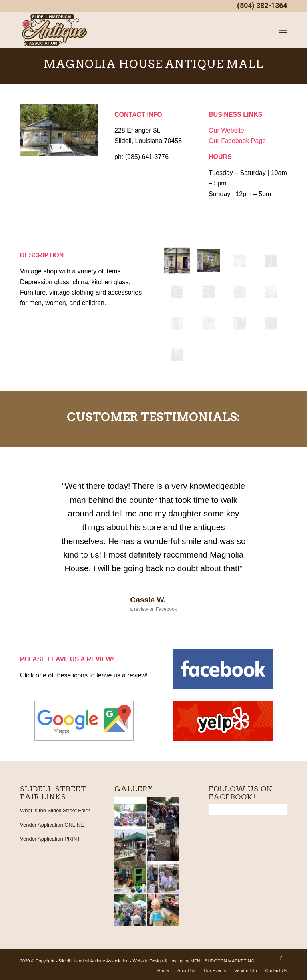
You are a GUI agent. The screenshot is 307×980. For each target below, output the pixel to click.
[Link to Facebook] (281, 960)
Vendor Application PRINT (50, 839)
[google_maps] (84, 721)
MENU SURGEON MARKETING (223, 961)
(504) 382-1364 (262, 6)
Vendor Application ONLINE (52, 825)
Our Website (226, 130)
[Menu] (283, 30)
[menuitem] (283, 30)
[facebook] (223, 669)
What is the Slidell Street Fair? (55, 810)
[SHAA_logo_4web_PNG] (55, 30)
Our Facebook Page (237, 141)
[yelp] (223, 721)
